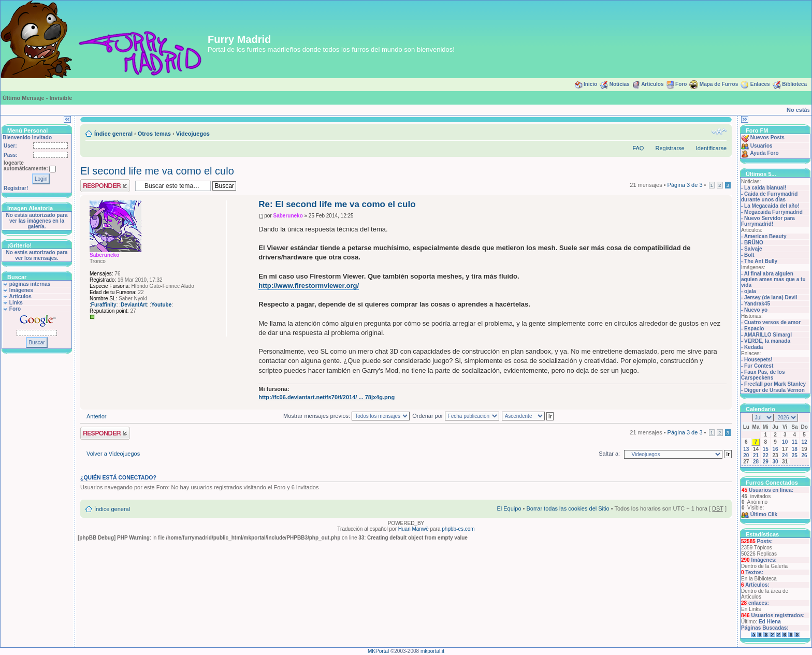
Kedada (753, 347)
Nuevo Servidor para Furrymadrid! (768, 221)
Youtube (161, 305)
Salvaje (753, 249)
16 (775, 449)
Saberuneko (288, 216)
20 (746, 455)
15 (766, 449)
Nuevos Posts (767, 137)
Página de (685, 185)
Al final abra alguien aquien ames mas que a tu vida (773, 279)
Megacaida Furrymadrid (773, 212)
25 (795, 455)
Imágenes (21, 290)
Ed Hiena (770, 622)
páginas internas (30, 284)
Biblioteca (794, 84)
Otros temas (154, 134)
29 (766, 462)
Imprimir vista (703, 132)
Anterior (97, 416)
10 (785, 442)
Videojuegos (193, 134)
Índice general (113, 134)
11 (795, 442)
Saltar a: (609, 454)
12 (804, 442)
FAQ (638, 148)
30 (775, 462)
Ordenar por (455, 416)
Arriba (724, 404)
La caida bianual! (765, 188)
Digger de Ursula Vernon (774, 390)
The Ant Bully (761, 261)
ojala (750, 291)
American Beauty (765, 236)
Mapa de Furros (719, 84)
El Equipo (509, 508)
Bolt (749, 255)
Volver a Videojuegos (113, 454)
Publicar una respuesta (105, 186)
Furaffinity (104, 305)
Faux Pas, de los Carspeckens (763, 375)
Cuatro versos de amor (772, 322)
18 (795, 449)
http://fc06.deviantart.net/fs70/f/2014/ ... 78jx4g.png (327, 397)
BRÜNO (754, 243)
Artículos (652, 84)
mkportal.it (432, 651)
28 (756, 462)
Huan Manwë (414, 529)
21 (756, 455)
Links (16, 303)
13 (746, 449)
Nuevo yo (756, 310)
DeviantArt (134, 305)
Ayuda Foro (764, 153)
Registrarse (670, 148)
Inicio (590, 84)
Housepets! (758, 360)
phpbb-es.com (458, 529)
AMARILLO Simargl (768, 335)
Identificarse (711, 148)
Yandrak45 (757, 304)
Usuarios (762, 146)
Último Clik (764, 514)
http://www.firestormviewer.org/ (309, 286)
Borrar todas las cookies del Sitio (568, 508)
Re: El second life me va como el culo (337, 204)
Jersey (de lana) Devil (771, 297)
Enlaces (760, 84)
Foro (681, 84)
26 (804, 455)
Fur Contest (759, 366)
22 (766, 455)
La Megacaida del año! (772, 206)
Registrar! (16, 188)
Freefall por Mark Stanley (775, 384)
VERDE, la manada (767, 341)
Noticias (620, 84)
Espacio (754, 329)
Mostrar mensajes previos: (346, 416)
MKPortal (378, 651)
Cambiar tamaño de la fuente (719, 132)
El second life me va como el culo (157, 171)
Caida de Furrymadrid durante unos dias (769, 197)
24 (785, 455)
